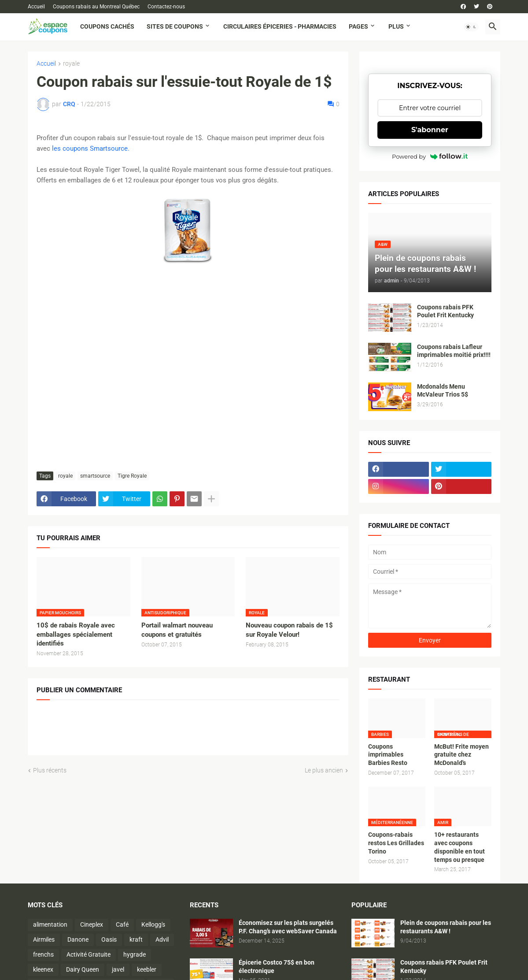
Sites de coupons (175, 26)
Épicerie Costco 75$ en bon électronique (277, 967)
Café (122, 924)
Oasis (109, 939)
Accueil (36, 7)
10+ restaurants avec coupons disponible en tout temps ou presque (460, 847)
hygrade (135, 954)
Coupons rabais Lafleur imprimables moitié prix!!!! (454, 351)
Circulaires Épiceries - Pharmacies (280, 26)
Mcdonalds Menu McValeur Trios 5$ (443, 391)
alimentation (50, 924)
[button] (471, 27)
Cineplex (92, 924)
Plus (396, 26)
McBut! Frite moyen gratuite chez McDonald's (462, 755)
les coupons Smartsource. (91, 148)
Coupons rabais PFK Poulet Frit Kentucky (445, 311)
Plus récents (50, 770)
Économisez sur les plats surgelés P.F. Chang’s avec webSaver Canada (288, 927)
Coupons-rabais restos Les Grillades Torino (396, 843)
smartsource (95, 476)
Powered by (430, 156)
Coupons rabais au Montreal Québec (96, 7)
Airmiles (44, 939)
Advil (162, 939)
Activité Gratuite (89, 954)
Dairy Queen (83, 969)
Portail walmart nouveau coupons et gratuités (177, 630)
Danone (78, 939)
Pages (358, 26)
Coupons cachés (107, 26)
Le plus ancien (324, 770)
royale (71, 64)
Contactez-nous (166, 7)
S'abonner (430, 130)
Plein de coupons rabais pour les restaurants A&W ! (446, 927)
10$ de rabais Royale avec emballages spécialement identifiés (76, 634)
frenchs (43, 954)
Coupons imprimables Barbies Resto (388, 755)
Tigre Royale (132, 476)
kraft (136, 939)
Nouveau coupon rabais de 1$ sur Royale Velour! (289, 630)
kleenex (43, 969)
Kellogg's (153, 924)
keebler (147, 969)
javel (118, 969)
